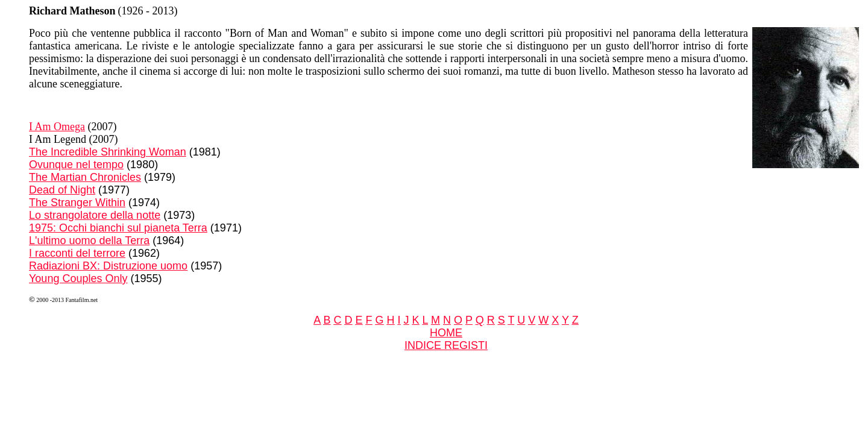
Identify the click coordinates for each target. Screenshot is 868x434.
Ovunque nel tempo (76, 165)
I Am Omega (57, 127)
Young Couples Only (78, 278)
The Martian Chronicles (85, 177)
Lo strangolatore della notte (95, 215)
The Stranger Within (77, 203)
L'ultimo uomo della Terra (89, 241)
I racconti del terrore (77, 253)
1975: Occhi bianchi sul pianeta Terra (118, 228)
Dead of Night (62, 190)
